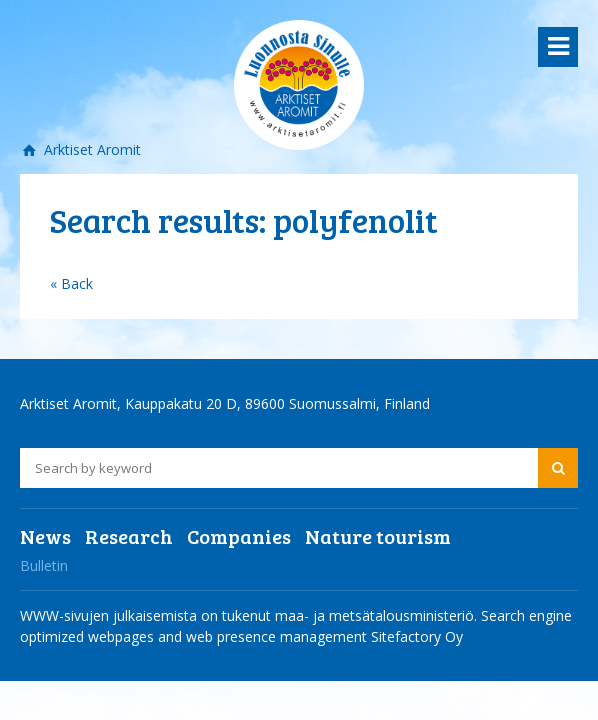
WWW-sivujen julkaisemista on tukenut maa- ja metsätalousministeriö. (250, 615)
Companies (239, 536)
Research (129, 536)
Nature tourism (378, 536)
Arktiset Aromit (90, 149)
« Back (71, 283)
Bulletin (44, 565)
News (45, 536)
